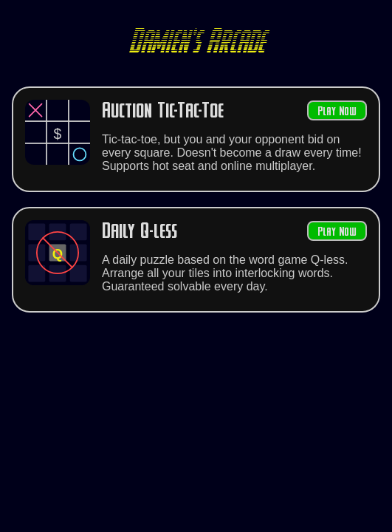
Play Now (337, 111)
